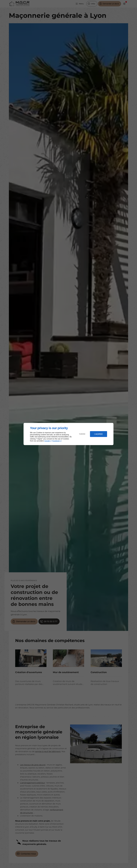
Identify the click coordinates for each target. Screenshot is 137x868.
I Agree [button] (98, 434)
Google (47, 441)
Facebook (56, 441)
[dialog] (68, 434)
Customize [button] (82, 434)
